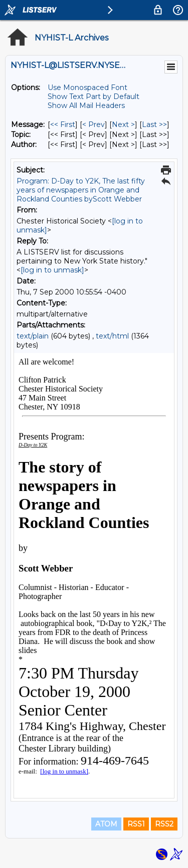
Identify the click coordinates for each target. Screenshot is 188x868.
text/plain (33, 336)
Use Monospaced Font (87, 87)
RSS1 (136, 824)
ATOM (106, 824)
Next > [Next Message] (123, 124)
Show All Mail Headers (86, 105)
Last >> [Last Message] (154, 124)
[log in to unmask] (52, 270)
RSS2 (164, 824)
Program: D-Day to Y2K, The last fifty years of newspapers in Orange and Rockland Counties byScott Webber (81, 190)
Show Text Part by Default (93, 96)
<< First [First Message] (63, 124)
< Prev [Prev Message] (93, 124)
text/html (112, 336)
